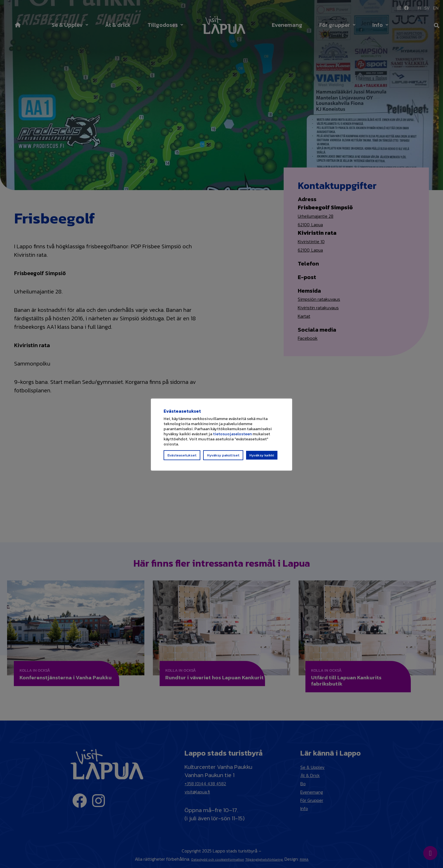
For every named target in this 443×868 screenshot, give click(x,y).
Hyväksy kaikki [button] (262, 458)
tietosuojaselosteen (232, 436)
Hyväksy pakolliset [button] (223, 458)
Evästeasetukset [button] (182, 458)
